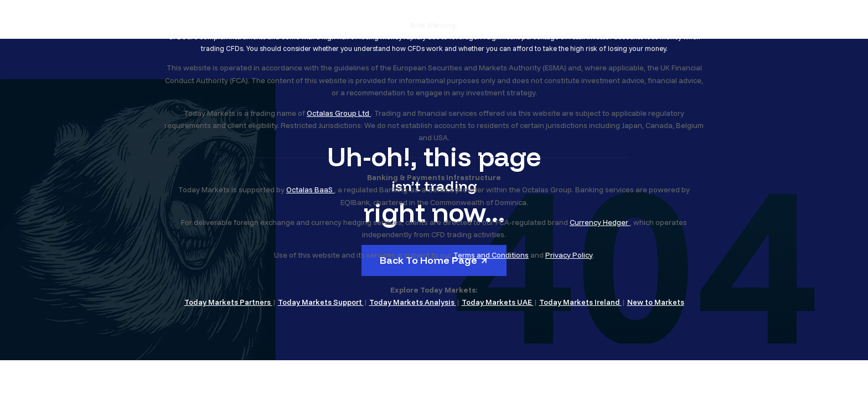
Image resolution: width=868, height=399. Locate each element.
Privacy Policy (569, 255)
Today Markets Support (321, 302)
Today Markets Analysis (413, 302)
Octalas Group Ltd (339, 113)
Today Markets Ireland (580, 302)
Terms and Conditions (491, 255)
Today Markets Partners (228, 302)
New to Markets (656, 302)
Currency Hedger (600, 222)
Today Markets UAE (498, 302)
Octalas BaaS (310, 190)
